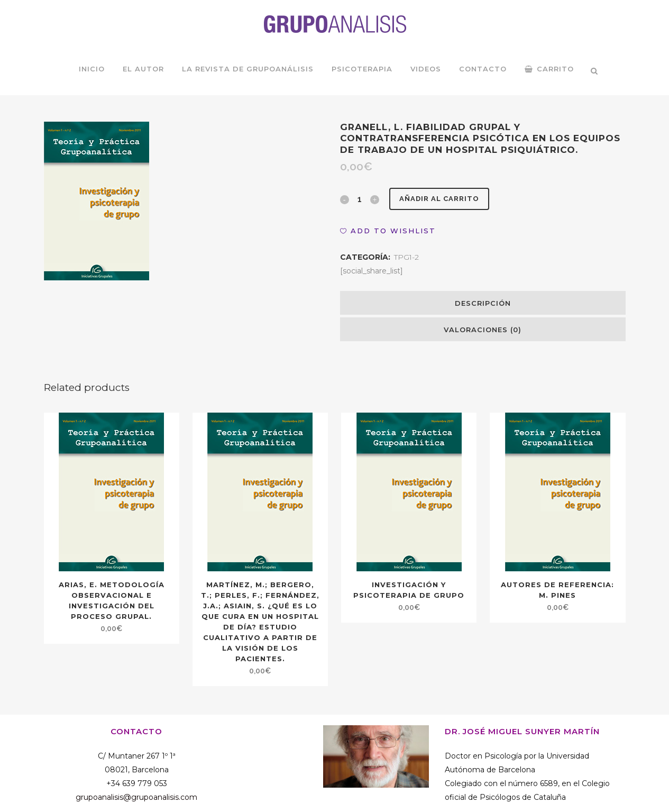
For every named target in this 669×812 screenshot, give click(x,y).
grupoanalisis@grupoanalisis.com (136, 797)
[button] (388, 231)
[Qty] (360, 199)
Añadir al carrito (442, 199)
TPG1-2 (406, 257)
